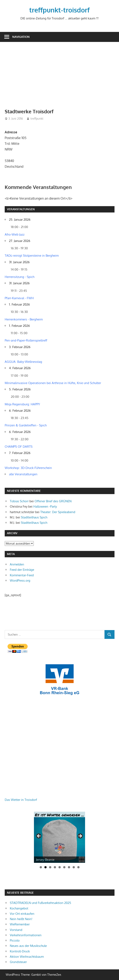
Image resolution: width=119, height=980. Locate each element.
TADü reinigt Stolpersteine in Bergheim (32, 256)
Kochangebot (19, 908)
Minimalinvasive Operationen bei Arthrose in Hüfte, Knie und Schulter (53, 383)
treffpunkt (37, 119)
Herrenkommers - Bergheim (24, 319)
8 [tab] (74, 867)
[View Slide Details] (59, 837)
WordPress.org (20, 580)
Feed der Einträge (22, 570)
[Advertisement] (62, 77)
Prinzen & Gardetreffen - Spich (26, 425)
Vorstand (16, 930)
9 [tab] (78, 867)
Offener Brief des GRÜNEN (53, 501)
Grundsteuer (18, 962)
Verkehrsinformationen (26, 935)
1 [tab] (41, 867)
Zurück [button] (39, 836)
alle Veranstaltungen (23, 474)
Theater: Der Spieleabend (58, 512)
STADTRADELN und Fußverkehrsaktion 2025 (40, 903)
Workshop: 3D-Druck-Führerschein (28, 468)
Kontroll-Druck (20, 951)
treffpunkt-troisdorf (59, 10)
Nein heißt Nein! (21, 919)
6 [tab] (64, 867)
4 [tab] (55, 867)
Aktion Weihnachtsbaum (27, 957)
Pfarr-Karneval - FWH (19, 298)
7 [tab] (69, 867)
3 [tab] (50, 867)
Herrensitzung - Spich (20, 277)
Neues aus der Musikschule (28, 946)
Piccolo (15, 940)
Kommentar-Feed (22, 575)
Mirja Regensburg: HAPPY (22, 404)
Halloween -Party (45, 506)
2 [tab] (45, 867)
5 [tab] (60, 867)
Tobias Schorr (19, 501)
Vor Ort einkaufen (22, 914)
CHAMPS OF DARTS (19, 447)
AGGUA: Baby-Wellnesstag (23, 362)
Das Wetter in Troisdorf (21, 800)
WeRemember (20, 924)
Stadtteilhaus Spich (34, 517)
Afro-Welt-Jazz (15, 234)
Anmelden (17, 564)
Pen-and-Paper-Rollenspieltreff (26, 340)
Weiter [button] (80, 836)
